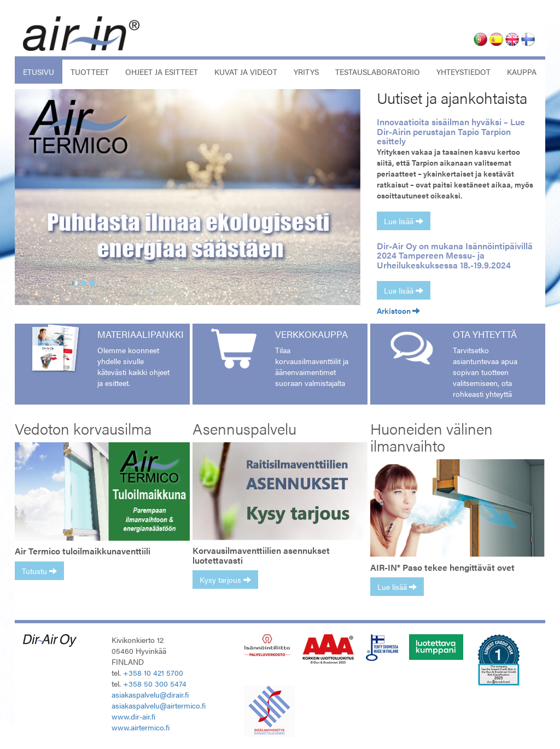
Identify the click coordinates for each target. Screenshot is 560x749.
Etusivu (43, 71)
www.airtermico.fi (141, 727)
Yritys (306, 72)
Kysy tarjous (225, 580)
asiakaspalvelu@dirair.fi (150, 694)
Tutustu (39, 571)
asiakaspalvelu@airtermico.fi (159, 705)
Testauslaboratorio (378, 72)
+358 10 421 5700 (153, 672)
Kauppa (522, 72)
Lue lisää (404, 221)
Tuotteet (90, 72)
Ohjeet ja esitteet (162, 72)
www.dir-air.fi (133, 716)
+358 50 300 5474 (155, 683)
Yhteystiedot (463, 72)
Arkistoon (398, 311)
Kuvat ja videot (246, 72)
